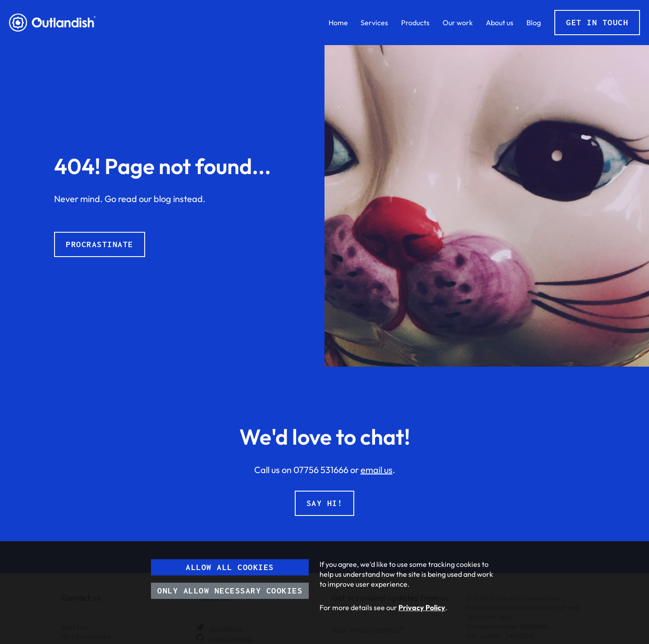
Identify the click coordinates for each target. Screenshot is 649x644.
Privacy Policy (422, 607)
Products (415, 23)
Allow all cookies (230, 567)
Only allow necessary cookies (230, 591)
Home (338, 23)
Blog (534, 23)
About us (500, 23)
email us (377, 470)
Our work (458, 23)
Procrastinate (100, 244)
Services (374, 23)
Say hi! (325, 503)
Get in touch (597, 22)
